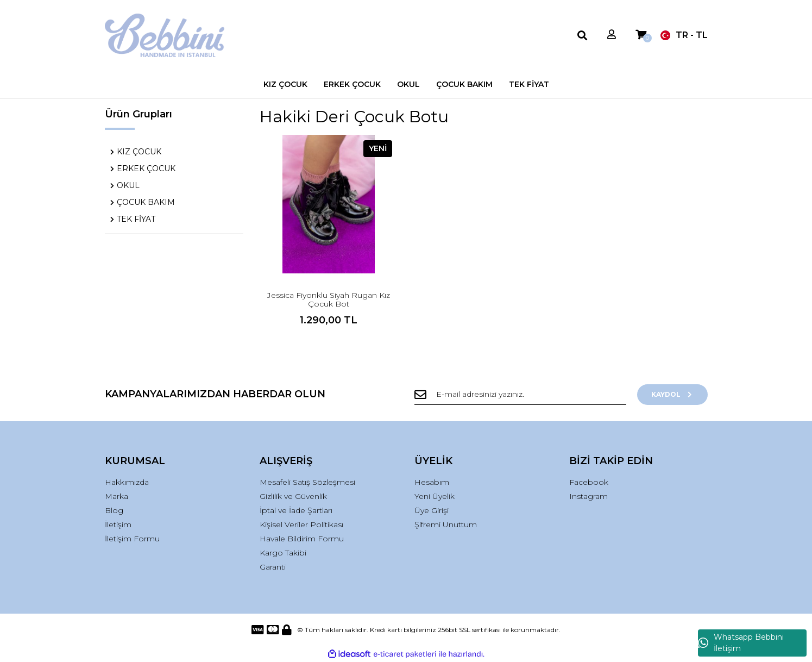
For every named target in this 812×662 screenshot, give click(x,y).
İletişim (118, 524)
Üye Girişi (432, 510)
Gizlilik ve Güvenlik (293, 496)
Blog (114, 510)
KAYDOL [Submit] (672, 394)
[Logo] (165, 35)
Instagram (588, 496)
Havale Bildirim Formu (302, 539)
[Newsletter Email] (520, 395)
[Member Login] (612, 35)
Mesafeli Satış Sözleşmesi (307, 482)
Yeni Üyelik (435, 496)
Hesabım (432, 482)
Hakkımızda (127, 482)
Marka (117, 496)
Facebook (589, 482)
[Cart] (641, 35)
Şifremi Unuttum (446, 524)
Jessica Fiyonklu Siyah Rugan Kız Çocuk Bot (329, 299)
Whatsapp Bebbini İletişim (741, 643)
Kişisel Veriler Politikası (301, 524)
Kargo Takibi (283, 553)
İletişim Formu (132, 539)
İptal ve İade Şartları (296, 510)
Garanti (273, 567)
